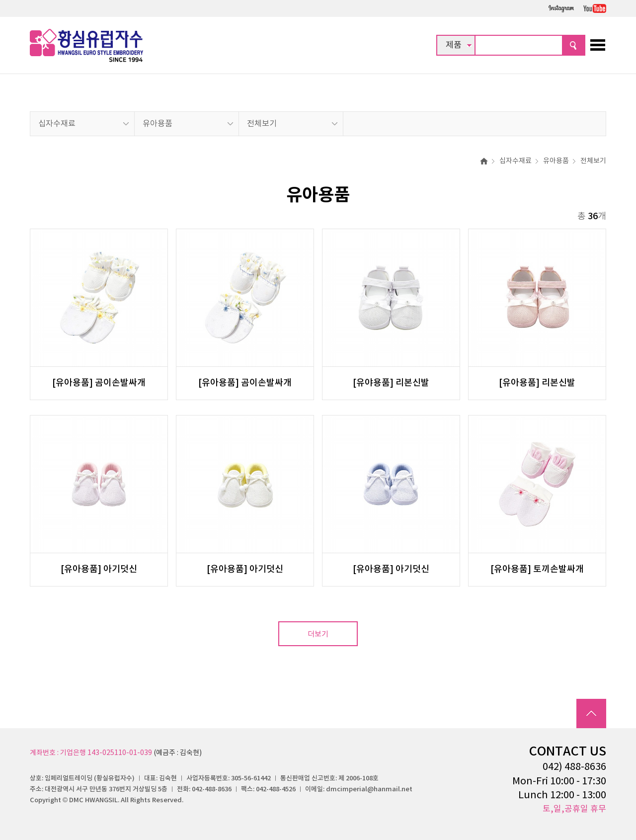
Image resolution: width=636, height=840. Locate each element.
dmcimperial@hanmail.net (369, 789)
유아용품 (158, 124)
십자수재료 (57, 124)
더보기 (318, 634)
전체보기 (262, 124)
